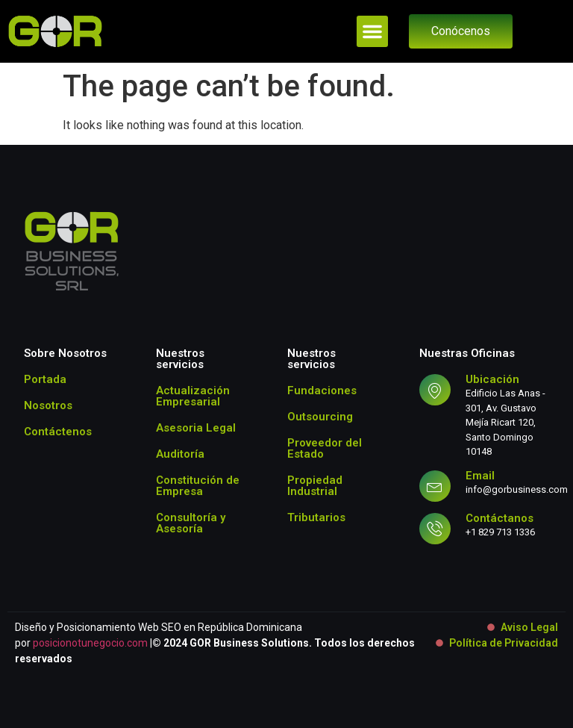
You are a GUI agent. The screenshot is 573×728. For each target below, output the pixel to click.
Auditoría (180, 454)
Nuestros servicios (180, 359)
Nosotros (48, 405)
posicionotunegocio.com (90, 643)
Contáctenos (58, 432)
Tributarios (316, 517)
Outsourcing (320, 417)
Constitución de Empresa (198, 486)
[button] (372, 31)
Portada (45, 379)
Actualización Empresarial (193, 396)
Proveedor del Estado (325, 448)
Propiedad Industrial (315, 486)
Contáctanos (500, 518)
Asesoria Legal (196, 428)
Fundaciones (322, 391)
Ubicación (492, 379)
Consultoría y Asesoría (191, 523)
